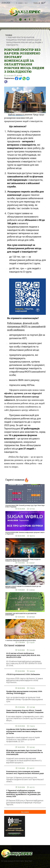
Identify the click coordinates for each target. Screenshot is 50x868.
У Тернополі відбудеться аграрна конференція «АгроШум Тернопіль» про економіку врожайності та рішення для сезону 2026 (23, 793)
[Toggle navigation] (34, 19)
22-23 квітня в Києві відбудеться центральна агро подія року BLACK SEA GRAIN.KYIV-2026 (23, 655)
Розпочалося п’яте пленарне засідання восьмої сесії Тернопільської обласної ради (25, 772)
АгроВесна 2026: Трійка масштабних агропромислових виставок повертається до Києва (24, 731)
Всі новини (25, 812)
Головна (9, 35)
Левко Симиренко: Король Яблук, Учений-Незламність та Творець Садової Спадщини (25, 711)
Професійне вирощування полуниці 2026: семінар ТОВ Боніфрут (24, 692)
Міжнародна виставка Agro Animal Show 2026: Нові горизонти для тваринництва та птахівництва (24, 752)
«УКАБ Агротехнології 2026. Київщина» (23, 674)
